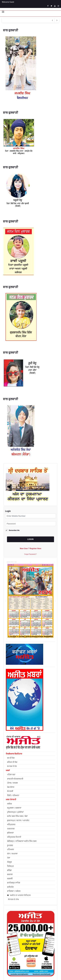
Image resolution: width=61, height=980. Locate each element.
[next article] (52, 20)
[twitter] (51, 6)
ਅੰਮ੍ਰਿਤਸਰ (11, 824)
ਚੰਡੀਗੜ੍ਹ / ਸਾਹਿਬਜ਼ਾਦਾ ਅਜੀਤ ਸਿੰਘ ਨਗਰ (22, 841)
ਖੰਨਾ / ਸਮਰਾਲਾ (12, 854)
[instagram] (58, 6)
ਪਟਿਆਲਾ (11, 849)
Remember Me (14, 530)
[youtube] (55, 6)
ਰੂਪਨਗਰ (10, 845)
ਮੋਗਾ (9, 858)
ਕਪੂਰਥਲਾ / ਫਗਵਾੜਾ (14, 808)
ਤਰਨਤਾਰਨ (11, 829)
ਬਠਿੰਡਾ (9, 870)
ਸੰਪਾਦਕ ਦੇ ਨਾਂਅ (13, 899)
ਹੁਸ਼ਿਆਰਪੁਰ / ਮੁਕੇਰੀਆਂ (15, 812)
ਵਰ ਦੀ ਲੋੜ (11, 758)
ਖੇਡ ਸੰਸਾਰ (11, 787)
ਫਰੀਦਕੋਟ (10, 887)
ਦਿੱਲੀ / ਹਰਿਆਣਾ (13, 795)
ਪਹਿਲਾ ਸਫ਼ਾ (11, 775)
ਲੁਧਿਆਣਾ (10, 833)
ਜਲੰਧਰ (9, 804)
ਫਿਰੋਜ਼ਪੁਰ (10, 866)
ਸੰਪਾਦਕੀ (10, 791)
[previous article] (57, 20)
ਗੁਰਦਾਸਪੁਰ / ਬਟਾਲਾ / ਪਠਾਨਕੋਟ (18, 820)
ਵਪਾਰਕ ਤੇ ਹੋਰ (12, 766)
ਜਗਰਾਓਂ (10, 879)
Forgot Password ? (30, 554)
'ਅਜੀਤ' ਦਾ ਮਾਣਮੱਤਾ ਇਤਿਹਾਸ (19, 895)
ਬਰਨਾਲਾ (10, 874)
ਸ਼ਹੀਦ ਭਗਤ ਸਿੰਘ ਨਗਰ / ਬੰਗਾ (17, 816)
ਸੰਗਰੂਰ (9, 862)
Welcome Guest (8, 2)
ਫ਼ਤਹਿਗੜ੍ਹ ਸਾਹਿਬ (14, 883)
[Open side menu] (3, 12)
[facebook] (48, 6)
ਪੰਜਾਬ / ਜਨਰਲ (12, 783)
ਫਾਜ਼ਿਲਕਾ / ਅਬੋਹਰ (14, 891)
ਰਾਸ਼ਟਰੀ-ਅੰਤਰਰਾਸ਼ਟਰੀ (15, 779)
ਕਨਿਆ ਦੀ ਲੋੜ (12, 762)
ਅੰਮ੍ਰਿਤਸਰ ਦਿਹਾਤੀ (14, 837)
